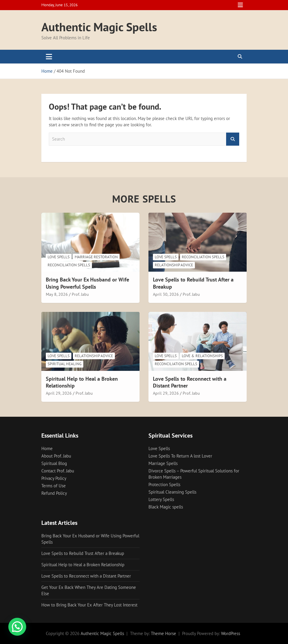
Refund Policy (54, 493)
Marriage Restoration (96, 257)
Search (233, 139)
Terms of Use (54, 486)
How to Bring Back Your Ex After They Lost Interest (89, 605)
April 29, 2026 (59, 393)
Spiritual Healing (65, 364)
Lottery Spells (161, 499)
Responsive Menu (240, 5)
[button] (17, 627)
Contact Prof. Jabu (58, 471)
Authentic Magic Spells (99, 27)
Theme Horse (163, 633)
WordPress (231, 633)
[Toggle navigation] (49, 57)
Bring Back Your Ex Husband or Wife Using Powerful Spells (87, 283)
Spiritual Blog (54, 463)
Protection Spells (164, 484)
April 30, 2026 (166, 294)
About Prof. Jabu (56, 456)
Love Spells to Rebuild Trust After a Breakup (83, 553)
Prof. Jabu (80, 294)
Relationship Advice (174, 265)
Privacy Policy (54, 478)
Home (47, 448)
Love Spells (59, 257)
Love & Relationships (202, 356)
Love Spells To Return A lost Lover (180, 456)
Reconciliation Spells (69, 265)
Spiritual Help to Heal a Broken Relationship (83, 565)
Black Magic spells (166, 507)
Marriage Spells (163, 463)
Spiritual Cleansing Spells (172, 492)
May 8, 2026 (57, 294)
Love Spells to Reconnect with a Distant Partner (86, 576)
